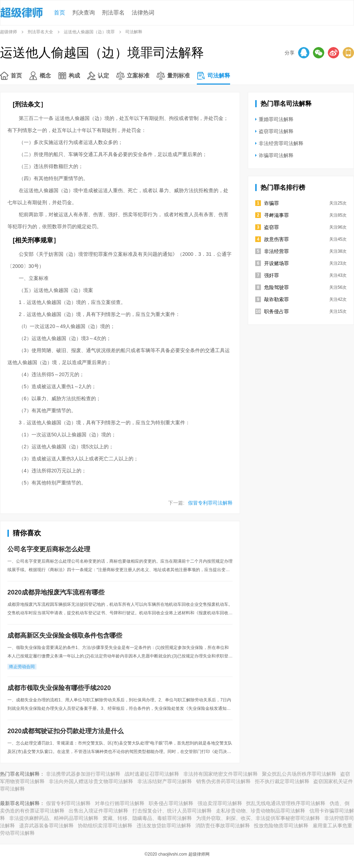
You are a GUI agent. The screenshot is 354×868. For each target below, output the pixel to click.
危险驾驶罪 (276, 287)
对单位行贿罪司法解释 (120, 803)
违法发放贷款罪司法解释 (164, 826)
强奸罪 (272, 275)
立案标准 (138, 76)
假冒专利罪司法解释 (210, 503)
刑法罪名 (113, 13)
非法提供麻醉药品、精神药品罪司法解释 (54, 818)
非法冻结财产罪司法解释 (165, 781)
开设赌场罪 (276, 263)
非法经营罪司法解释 (281, 143)
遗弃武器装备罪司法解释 (46, 826)
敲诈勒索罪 (276, 299)
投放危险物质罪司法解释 (281, 826)
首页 (59, 13)
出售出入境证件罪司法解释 (98, 811)
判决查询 (84, 13)
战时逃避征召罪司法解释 (152, 774)
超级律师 (8, 32)
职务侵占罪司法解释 (171, 803)
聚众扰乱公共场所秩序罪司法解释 (299, 774)
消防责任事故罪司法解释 (223, 826)
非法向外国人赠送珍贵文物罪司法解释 (91, 781)
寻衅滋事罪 (276, 215)
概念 (45, 76)
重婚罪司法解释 (276, 119)
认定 (103, 76)
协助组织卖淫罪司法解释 (105, 826)
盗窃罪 (272, 227)
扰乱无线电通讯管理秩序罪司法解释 (286, 803)
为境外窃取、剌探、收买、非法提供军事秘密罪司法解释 (258, 818)
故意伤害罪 (276, 239)
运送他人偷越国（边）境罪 (89, 32)
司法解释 (219, 76)
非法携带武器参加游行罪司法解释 (83, 774)
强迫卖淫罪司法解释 (220, 803)
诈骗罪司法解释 (276, 155)
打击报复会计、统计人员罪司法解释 (172, 811)
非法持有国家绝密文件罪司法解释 (221, 774)
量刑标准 (178, 76)
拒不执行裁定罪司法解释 (282, 781)
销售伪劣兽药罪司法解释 (223, 781)
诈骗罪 (272, 203)
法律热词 (143, 13)
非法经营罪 (276, 251)
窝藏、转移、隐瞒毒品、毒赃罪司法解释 (147, 818)
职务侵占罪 (276, 311)
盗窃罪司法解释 (276, 131)
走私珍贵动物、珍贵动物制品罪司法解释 (261, 811)
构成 (74, 76)
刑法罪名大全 (40, 32)
